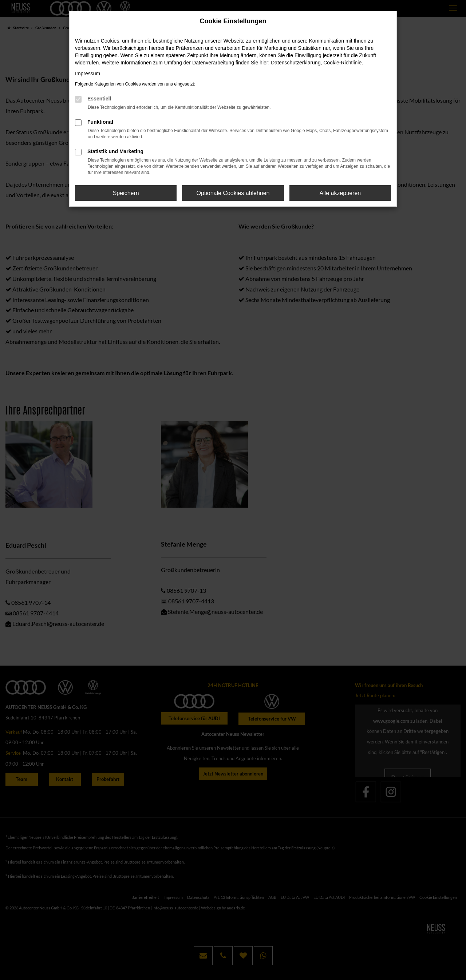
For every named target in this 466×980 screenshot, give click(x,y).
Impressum (88, 74)
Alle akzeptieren (340, 193)
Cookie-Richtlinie (342, 63)
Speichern (126, 193)
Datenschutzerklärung (296, 63)
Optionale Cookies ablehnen (233, 193)
